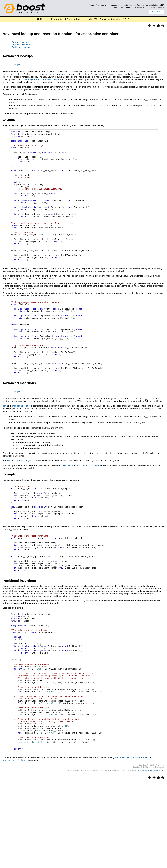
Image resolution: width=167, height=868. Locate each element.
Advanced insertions (21, 45)
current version (112, 19)
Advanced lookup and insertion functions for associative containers (62, 34)
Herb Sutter (121, 7)
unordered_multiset (88, 506)
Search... (156, 12)
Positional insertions (21, 47)
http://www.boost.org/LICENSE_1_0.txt (151, 856)
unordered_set (20, 448)
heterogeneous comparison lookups (42, 79)
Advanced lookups (20, 42)
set (5, 448)
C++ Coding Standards (155, 7)
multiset (66, 506)
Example (16, 64)
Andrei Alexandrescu (137, 7)
